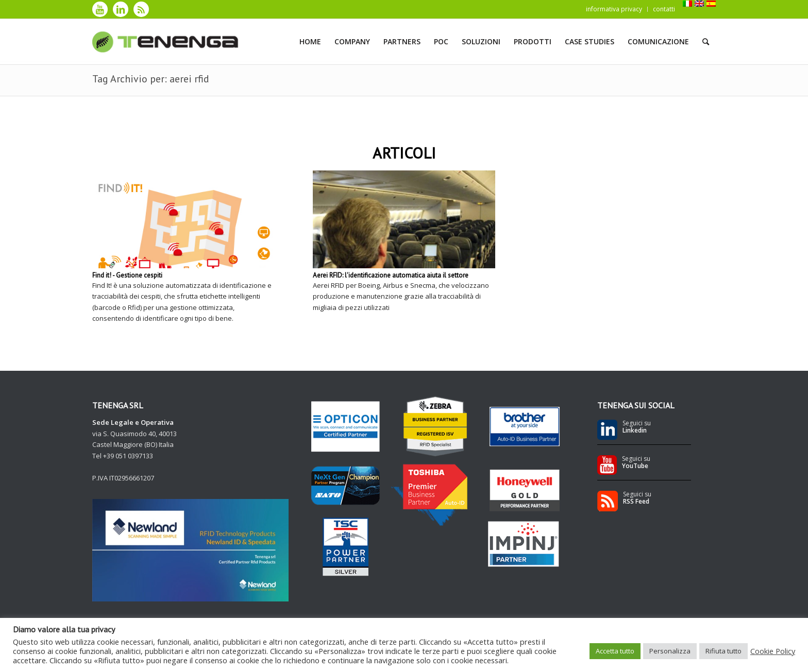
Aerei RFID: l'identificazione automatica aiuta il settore (391, 275)
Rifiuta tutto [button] (723, 651)
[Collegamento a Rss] (141, 9)
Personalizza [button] (670, 651)
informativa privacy (614, 9)
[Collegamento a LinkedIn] (121, 9)
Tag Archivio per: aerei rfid (151, 79)
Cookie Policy (773, 651)
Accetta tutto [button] (615, 651)
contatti (664, 9)
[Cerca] (706, 42)
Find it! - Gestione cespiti (127, 275)
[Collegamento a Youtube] (100, 9)
